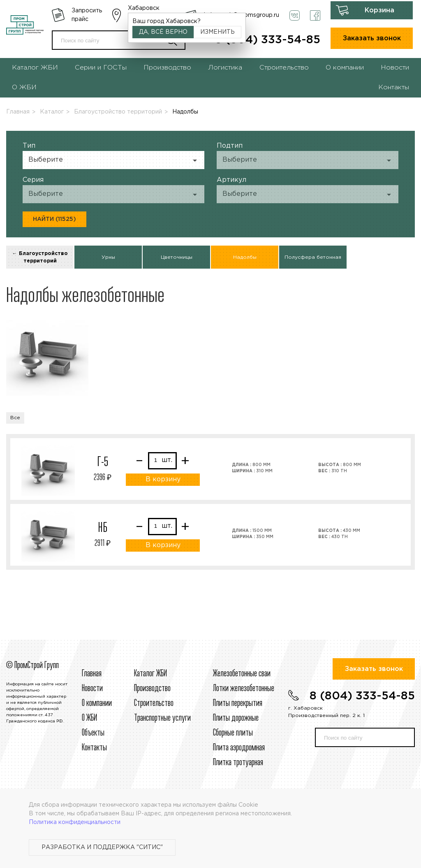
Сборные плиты (233, 733)
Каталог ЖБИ (35, 68)
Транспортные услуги (162, 718)
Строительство (284, 68)
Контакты (394, 87)
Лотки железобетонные (244, 689)
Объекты (93, 733)
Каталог (52, 112)
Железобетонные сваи (242, 674)
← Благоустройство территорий (40, 257)
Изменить (217, 32)
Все (15, 418)
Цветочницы (177, 257)
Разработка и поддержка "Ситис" (102, 847)
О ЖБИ (24, 87)
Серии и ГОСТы (101, 68)
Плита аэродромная (239, 748)
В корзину (163, 479)
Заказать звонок (372, 38)
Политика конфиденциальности (75, 822)
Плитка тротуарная (238, 763)
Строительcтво (154, 703)
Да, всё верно (163, 32)
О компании (345, 68)
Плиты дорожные (236, 718)
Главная (18, 112)
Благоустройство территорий (118, 112)
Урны (108, 257)
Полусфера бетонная (313, 257)
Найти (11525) (54, 219)
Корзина (379, 10)
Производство (167, 68)
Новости (395, 68)
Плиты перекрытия (238, 703)
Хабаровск (144, 8)
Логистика (225, 68)
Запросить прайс (87, 15)
